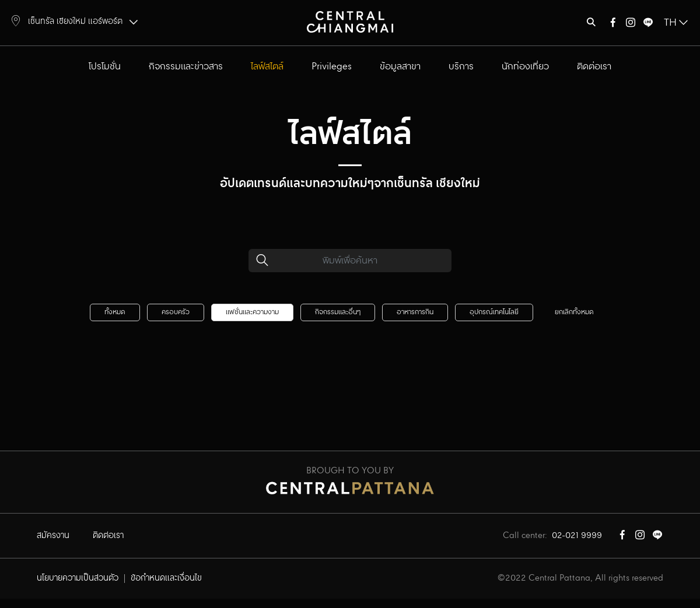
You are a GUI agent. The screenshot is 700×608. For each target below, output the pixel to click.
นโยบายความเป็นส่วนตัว (78, 578)
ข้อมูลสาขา (400, 67)
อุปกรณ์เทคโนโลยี (494, 312)
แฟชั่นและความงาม (252, 312)
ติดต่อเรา (594, 67)
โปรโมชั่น (105, 67)
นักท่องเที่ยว (525, 67)
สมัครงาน (53, 536)
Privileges (332, 67)
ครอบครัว (176, 312)
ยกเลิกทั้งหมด (574, 312)
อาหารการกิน (415, 312)
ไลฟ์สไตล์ (267, 67)
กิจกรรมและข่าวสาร (186, 67)
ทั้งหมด (115, 312)
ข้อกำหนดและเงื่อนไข (166, 578)
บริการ (461, 67)
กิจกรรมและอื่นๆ (338, 312)
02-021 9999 (577, 536)
